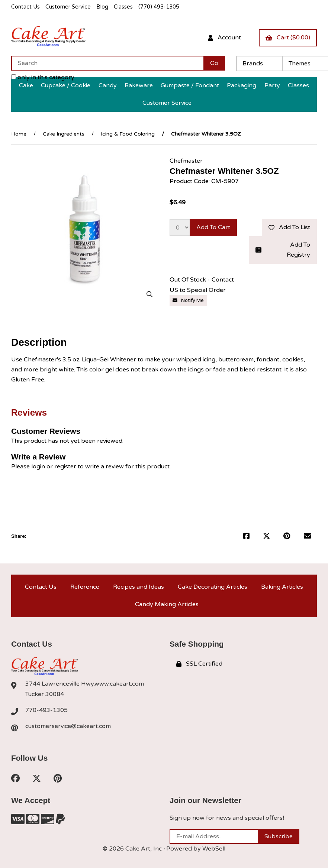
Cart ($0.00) (288, 38)
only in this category (43, 77)
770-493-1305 (46, 710)
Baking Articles (282, 587)
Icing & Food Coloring (128, 134)
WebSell (214, 849)
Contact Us (25, 7)
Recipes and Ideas (139, 587)
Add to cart (213, 227)
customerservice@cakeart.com (68, 726)
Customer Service (68, 7)
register (65, 466)
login (38, 466)
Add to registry (283, 250)
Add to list (289, 227)
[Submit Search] (214, 63)
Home (19, 134)
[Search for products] (107, 63)
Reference (85, 587)
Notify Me (188, 300)
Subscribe (279, 836)
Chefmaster (186, 161)
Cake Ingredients (64, 134)
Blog (102, 7)
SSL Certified (199, 664)
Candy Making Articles (167, 604)
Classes (123, 7)
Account (224, 38)
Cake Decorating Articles (213, 587)
